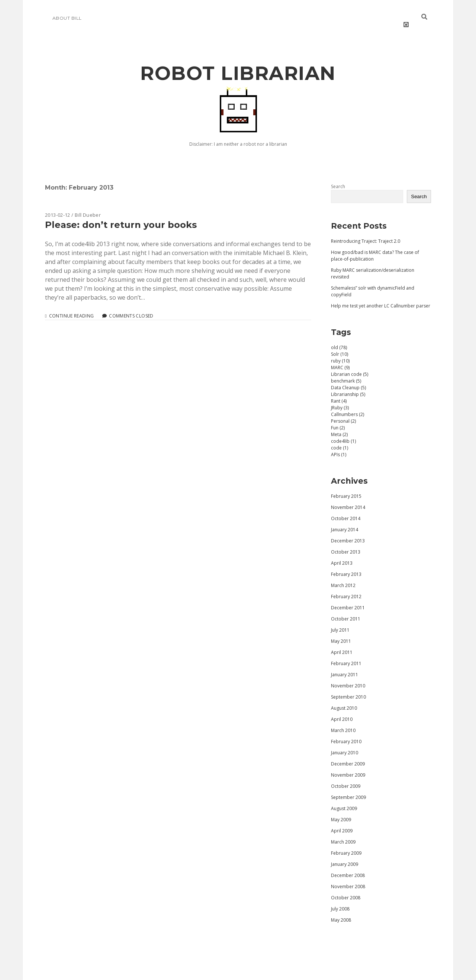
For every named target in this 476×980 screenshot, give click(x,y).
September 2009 (348, 787)
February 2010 (346, 731)
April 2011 (342, 642)
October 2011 (346, 608)
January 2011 (345, 664)
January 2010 (345, 742)
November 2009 (348, 765)
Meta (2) (339, 424)
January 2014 (345, 519)
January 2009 (345, 854)
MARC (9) (340, 357)
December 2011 (348, 597)
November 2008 (348, 876)
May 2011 (341, 631)
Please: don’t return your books (121, 214)
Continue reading (72, 306)
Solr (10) (340, 344)
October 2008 (346, 887)
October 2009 (346, 776)
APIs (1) (339, 444)
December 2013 (348, 530)
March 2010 (343, 720)
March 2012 (343, 575)
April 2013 (342, 553)
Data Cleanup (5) (348, 377)
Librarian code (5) (350, 364)
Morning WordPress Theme (213, 972)
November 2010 (348, 675)
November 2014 (348, 497)
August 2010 (344, 698)
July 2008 (340, 898)
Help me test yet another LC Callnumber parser (381, 295)
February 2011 (346, 653)
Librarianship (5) (348, 384)
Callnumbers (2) (348, 404)
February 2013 (346, 564)
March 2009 (343, 831)
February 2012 (346, 586)
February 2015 (346, 486)
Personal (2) (343, 411)
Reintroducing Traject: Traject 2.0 (366, 231)
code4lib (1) (343, 431)
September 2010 (348, 686)
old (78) (339, 337)
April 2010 (342, 709)
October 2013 (346, 541)
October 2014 (346, 508)
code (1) (340, 437)
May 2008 (341, 910)
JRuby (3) (340, 397)
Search (338, 176)
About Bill (67, 18)
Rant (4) (339, 391)
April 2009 (342, 820)
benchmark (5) (346, 370)
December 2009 (348, 753)
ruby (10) (340, 350)
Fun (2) (338, 417)
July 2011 (340, 620)
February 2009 (346, 843)
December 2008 (348, 865)
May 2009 (341, 809)
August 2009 (344, 798)
